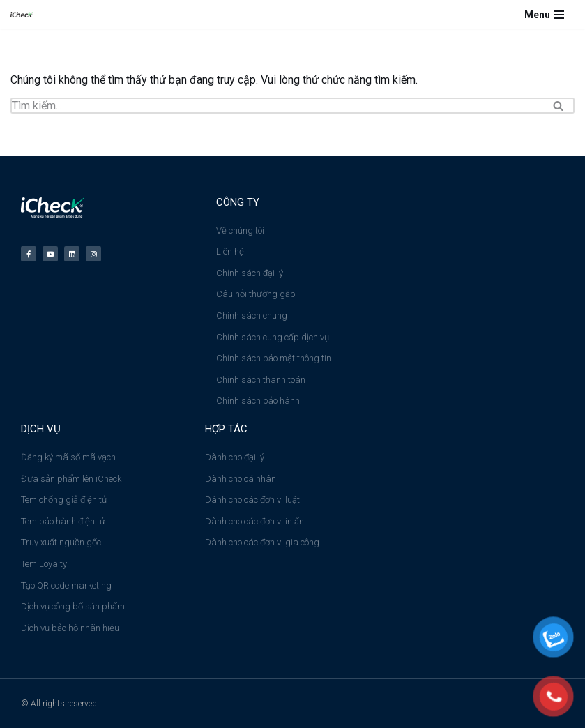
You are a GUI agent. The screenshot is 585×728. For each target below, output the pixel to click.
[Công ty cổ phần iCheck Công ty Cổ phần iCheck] (25, 15)
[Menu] (544, 15)
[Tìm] (277, 106)
